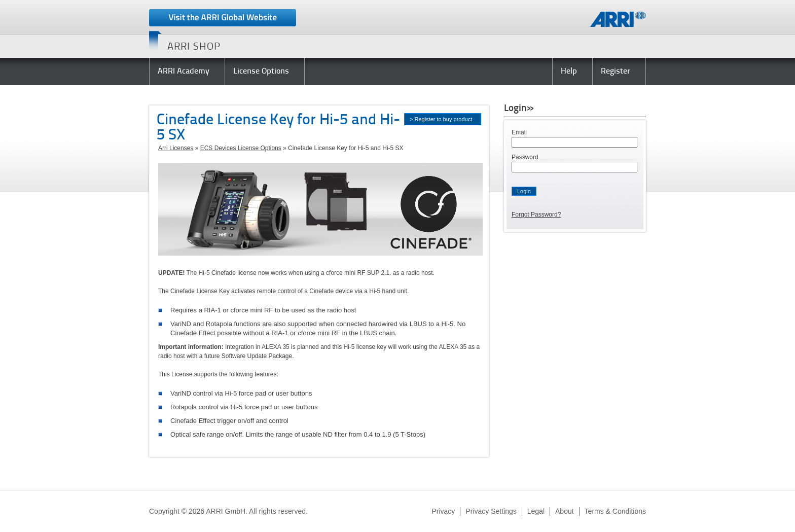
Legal (536, 511)
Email (519, 132)
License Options (261, 72)
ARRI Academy (184, 72)
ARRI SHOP (194, 47)
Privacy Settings (491, 511)
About (565, 511)
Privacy (443, 511)
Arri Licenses (176, 148)
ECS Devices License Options (241, 148)
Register (616, 72)
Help (569, 72)
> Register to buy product (441, 119)
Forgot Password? (536, 215)
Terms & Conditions (615, 511)
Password (525, 157)
